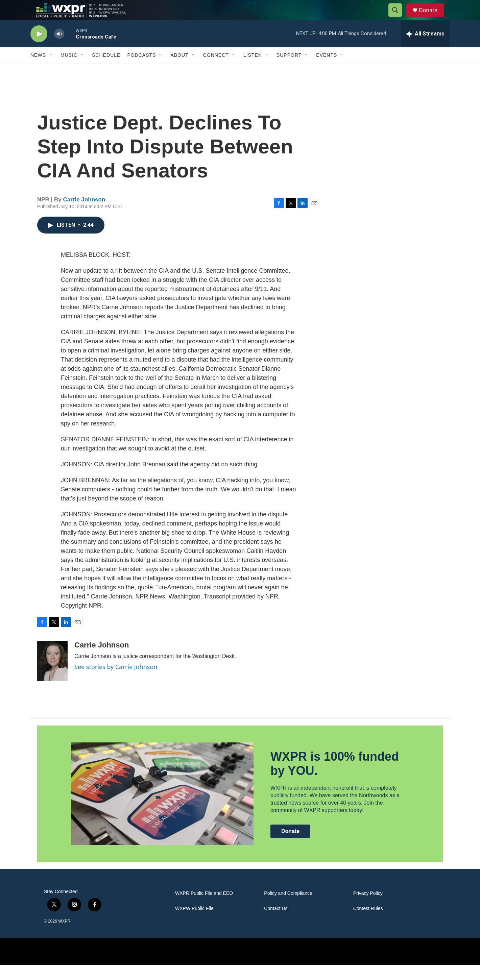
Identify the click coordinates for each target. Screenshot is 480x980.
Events (327, 70)
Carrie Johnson (84, 215)
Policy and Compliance (288, 909)
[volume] (59, 49)
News (38, 70)
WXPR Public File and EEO (204, 909)
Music (69, 70)
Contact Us (276, 924)
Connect (216, 70)
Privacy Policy (368, 909)
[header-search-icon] (398, 18)
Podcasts (141, 70)
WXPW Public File (194, 924)
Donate (432, 18)
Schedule (106, 70)
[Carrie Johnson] (52, 676)
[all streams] (425, 49)
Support (289, 70)
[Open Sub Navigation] (51, 70)
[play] (39, 49)
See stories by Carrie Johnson (116, 682)
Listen (253, 70)
